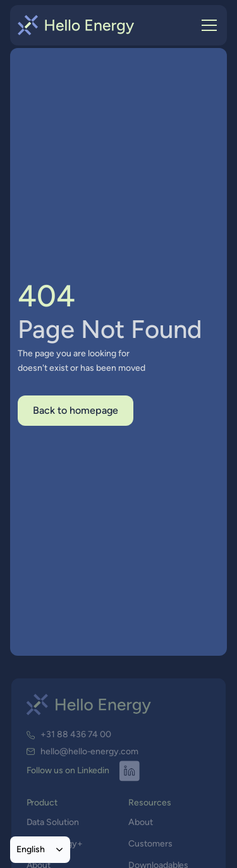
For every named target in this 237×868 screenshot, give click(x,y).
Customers (150, 844)
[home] (76, 25)
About (140, 823)
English (31, 849)
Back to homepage (76, 410)
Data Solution (53, 823)
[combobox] (40, 850)
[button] (207, 25)
